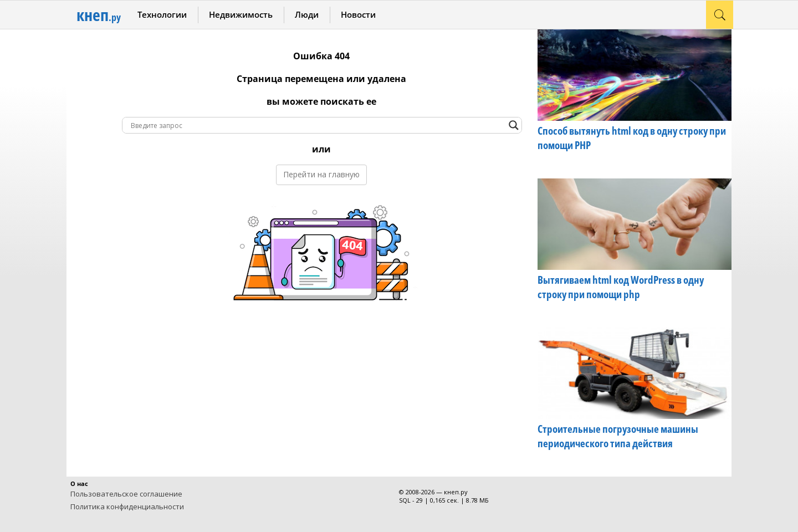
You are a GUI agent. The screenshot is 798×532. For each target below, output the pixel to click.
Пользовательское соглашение (126, 494)
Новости (358, 14)
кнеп (99, 15)
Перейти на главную (321, 174)
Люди (307, 14)
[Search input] (317, 125)
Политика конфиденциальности (127, 507)
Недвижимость (241, 14)
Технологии (162, 14)
